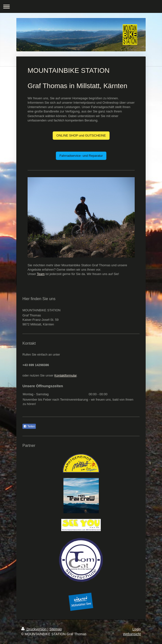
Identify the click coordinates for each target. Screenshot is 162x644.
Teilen (29, 426)
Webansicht (132, 634)
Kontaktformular (66, 375)
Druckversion (34, 629)
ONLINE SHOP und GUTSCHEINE (81, 135)
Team (41, 274)
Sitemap (56, 629)
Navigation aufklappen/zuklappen (81, 6)
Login (137, 629)
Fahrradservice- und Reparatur (81, 156)
